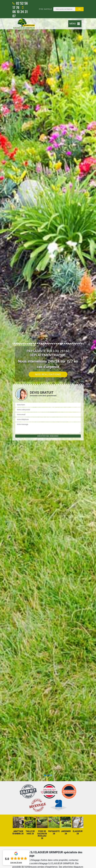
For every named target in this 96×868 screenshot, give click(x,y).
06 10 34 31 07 (20, 12)
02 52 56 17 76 (20, 5)
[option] (18, 826)
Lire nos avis (16, 863)
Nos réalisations (48, 374)
